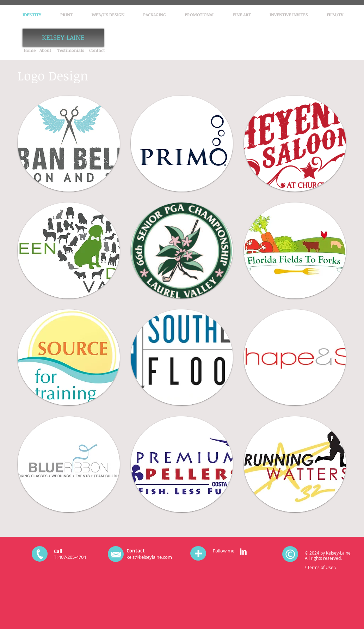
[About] (46, 50)
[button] (69, 144)
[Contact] (97, 50)
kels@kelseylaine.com (149, 557)
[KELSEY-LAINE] (63, 38)
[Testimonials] (71, 50)
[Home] (30, 50)
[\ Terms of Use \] (322, 567)
